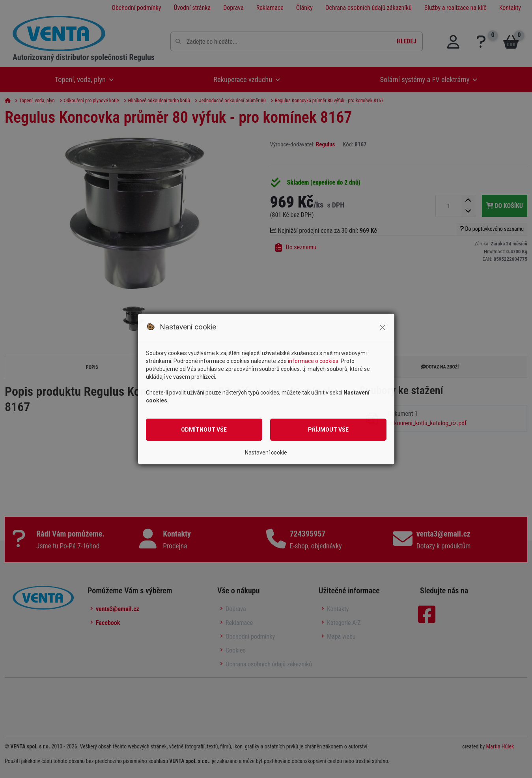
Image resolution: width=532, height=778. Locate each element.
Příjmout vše (328, 430)
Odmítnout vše (204, 430)
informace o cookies (313, 361)
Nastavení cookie (266, 453)
